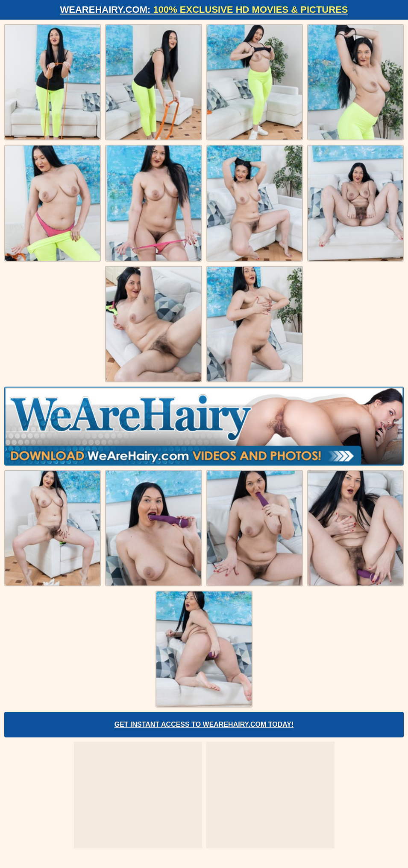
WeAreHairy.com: (204, 10)
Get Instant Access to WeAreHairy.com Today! (204, 724)
